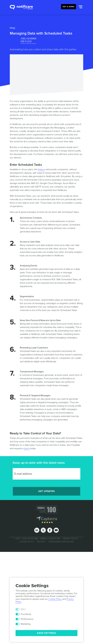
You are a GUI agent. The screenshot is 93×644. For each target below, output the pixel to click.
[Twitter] (43, 530)
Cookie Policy (27, 542)
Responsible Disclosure (61, 542)
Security (41, 542)
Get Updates (47, 491)
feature (42, 169)
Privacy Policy (71, 539)
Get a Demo (69, 7)
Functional (26, 614)
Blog (12, 28)
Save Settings (46, 633)
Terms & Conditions (50, 539)
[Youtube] (56, 530)
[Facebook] (50, 530)
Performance (27, 619)
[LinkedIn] (37, 530)
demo (27, 448)
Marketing (26, 624)
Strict (23, 609)
